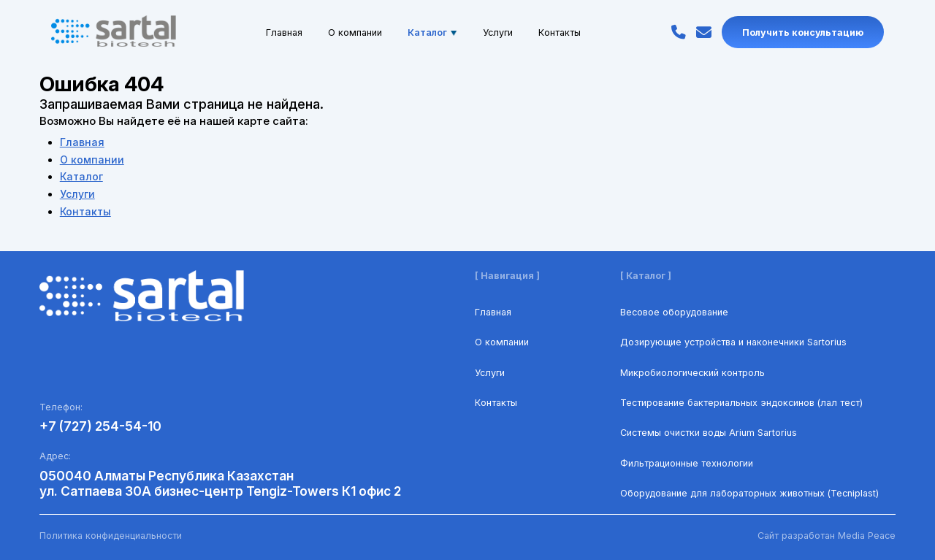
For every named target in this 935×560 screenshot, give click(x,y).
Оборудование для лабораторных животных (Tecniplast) (749, 493)
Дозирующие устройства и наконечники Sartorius (733, 342)
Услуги (498, 32)
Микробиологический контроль (692, 373)
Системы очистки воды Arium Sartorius (709, 433)
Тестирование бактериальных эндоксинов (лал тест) (741, 403)
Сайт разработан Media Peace (827, 536)
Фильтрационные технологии (687, 463)
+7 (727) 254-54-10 (100, 426)
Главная (284, 32)
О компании (355, 32)
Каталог (432, 32)
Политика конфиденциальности (111, 536)
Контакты (560, 32)
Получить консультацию (803, 32)
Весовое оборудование (674, 312)
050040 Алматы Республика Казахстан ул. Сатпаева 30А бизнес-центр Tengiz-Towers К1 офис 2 (220, 483)
